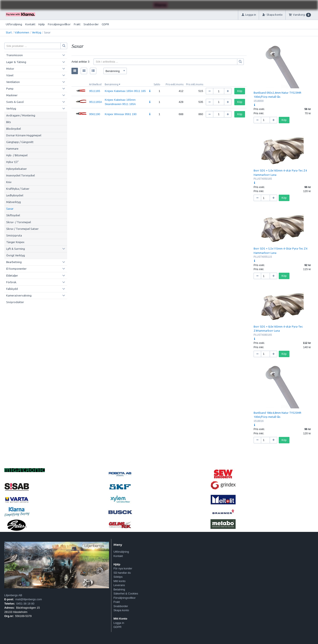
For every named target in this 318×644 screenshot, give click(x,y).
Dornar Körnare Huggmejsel (24, 135)
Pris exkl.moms (175, 84)
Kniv (9, 182)
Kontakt (30, 24)
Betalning (119, 589)
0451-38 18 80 (25, 604)
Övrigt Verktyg (16, 255)
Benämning (112, 84)
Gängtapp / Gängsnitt (20, 142)
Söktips (118, 577)
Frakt (77, 24)
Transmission (14, 55)
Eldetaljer (12, 275)
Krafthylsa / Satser (18, 189)
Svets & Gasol (15, 102)
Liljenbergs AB (13, 595)
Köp (240, 91)
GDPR (105, 24)
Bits (9, 122)
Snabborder (91, 24)
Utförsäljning (14, 24)
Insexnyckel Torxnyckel (20, 175)
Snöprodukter (15, 302)
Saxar (10, 209)
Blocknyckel (14, 129)
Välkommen (22, 32)
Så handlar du (122, 573)
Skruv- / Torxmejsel (19, 222)
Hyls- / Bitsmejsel (17, 155)
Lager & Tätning (16, 62)
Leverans (119, 585)
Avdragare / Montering (21, 115)
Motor (10, 69)
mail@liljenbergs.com (29, 599)
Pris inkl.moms (195, 84)
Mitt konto (120, 581)
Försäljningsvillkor (59, 24)
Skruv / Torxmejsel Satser (22, 229)
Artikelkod (95, 84)
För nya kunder (123, 568)
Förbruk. (12, 282)
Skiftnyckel (13, 215)
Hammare (12, 149)
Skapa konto (121, 610)
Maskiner (12, 95)
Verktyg (37, 32)
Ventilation (13, 82)
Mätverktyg (14, 202)
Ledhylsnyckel (15, 195)
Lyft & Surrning (16, 249)
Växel (10, 75)
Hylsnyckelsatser (17, 169)
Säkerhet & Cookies (126, 594)
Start (9, 32)
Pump (10, 89)
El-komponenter (16, 269)
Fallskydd (12, 289)
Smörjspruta (14, 235)
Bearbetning (14, 262)
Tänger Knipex (15, 242)
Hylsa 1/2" (12, 162)
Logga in (119, 623)
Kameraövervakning (19, 295)
